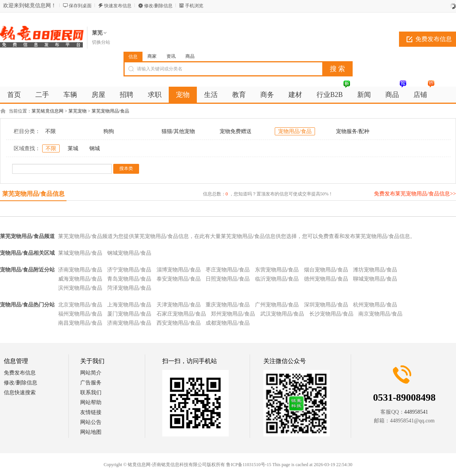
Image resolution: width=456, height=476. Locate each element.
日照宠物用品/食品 (228, 279)
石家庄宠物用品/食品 (181, 314)
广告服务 (91, 383)
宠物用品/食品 (295, 131)
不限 (51, 131)
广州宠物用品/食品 (277, 305)
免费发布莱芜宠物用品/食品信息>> (415, 194)
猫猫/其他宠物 (178, 131)
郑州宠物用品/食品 (233, 314)
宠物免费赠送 (236, 131)
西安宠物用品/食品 (179, 323)
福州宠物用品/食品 (80, 314)
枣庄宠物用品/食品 (228, 270)
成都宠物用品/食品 (228, 323)
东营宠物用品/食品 (277, 270)
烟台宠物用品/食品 (326, 270)
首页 (14, 95)
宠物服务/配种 (353, 131)
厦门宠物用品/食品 (129, 314)
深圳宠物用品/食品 (326, 305)
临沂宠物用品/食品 (277, 279)
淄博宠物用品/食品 (179, 270)
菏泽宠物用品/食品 (129, 288)
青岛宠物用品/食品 (129, 279)
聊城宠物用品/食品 (375, 279)
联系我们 (91, 393)
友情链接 (91, 412)
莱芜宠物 (78, 111)
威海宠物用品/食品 (80, 279)
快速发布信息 (118, 6)
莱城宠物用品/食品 (80, 253)
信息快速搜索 (20, 393)
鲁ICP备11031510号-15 (249, 465)
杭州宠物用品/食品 (375, 305)
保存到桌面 (80, 6)
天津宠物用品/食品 (179, 305)
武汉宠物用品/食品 (282, 314)
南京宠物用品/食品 (380, 314)
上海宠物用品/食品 (129, 305)
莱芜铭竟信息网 (47, 111)
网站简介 (91, 373)
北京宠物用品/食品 (80, 305)
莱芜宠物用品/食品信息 (33, 194)
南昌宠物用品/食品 (80, 323)
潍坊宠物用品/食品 (375, 270)
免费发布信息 (20, 373)
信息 (133, 57)
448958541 (416, 412)
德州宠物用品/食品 (326, 279)
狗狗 (109, 131)
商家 (152, 56)
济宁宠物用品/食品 (129, 270)
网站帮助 (91, 402)
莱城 (73, 148)
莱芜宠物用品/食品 (110, 111)
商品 (190, 56)
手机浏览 (194, 6)
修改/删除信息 (158, 6)
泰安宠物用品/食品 (179, 279)
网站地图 (91, 432)
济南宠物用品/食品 (80, 270)
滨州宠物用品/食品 (80, 288)
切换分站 (101, 42)
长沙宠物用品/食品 (331, 314)
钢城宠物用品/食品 (129, 253)
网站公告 (91, 422)
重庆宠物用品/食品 (228, 305)
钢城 (95, 148)
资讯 (171, 56)
